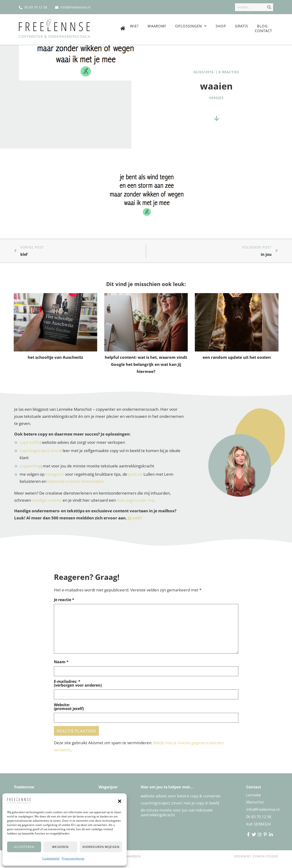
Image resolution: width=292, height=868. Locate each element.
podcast (135, 474)
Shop (221, 26)
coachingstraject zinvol (40, 451)
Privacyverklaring (73, 858)
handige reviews (47, 500)
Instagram (55, 474)
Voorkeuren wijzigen (101, 847)
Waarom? (157, 26)
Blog (262, 26)
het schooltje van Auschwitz (55, 357)
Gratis (242, 26)
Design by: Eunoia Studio (256, 856)
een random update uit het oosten (237, 357)
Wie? (134, 26)
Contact (264, 31)
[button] (120, 801)
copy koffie (30, 442)
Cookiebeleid (51, 858)
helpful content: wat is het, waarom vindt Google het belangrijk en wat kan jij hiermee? (146, 364)
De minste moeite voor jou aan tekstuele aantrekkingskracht (177, 812)
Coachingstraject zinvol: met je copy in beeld (180, 803)
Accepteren (24, 847)
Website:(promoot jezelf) (69, 707)
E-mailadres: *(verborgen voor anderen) (78, 683)
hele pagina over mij (135, 500)
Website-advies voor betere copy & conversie (181, 796)
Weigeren (60, 847)
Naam (61, 662)
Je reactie (64, 600)
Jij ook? (135, 518)
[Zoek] (269, 7)
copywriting (30, 466)
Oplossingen (191, 26)
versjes (216, 98)
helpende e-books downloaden (76, 481)
